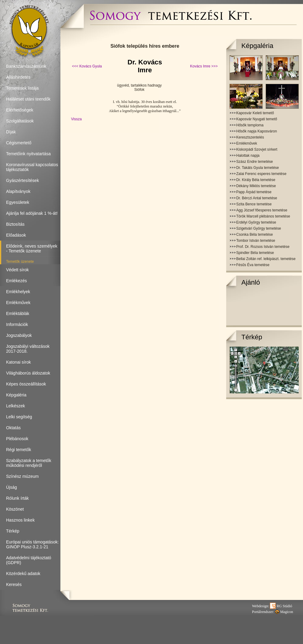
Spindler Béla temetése (255, 253)
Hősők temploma (250, 125)
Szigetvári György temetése (259, 228)
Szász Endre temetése (255, 162)
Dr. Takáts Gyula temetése (258, 168)
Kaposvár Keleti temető (255, 113)
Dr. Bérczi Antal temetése (257, 198)
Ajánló (251, 282)
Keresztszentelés (250, 137)
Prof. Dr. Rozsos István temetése (263, 247)
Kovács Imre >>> (204, 66)
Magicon (284, 612)
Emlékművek (247, 143)
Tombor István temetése (256, 241)
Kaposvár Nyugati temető (257, 119)
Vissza (76, 119)
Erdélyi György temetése (256, 222)
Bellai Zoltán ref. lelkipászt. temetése (266, 259)
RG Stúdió (281, 606)
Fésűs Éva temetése (253, 265)
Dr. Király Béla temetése (256, 180)
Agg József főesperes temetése (262, 210)
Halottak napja (248, 156)
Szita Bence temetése (254, 204)
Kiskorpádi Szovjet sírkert (257, 149)
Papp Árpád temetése (254, 192)
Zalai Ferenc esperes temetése (261, 174)
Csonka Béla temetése (255, 235)
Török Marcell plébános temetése (263, 216)
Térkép (252, 337)
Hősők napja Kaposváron (257, 131)
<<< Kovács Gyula (87, 66)
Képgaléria (257, 46)
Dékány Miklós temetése (256, 186)
